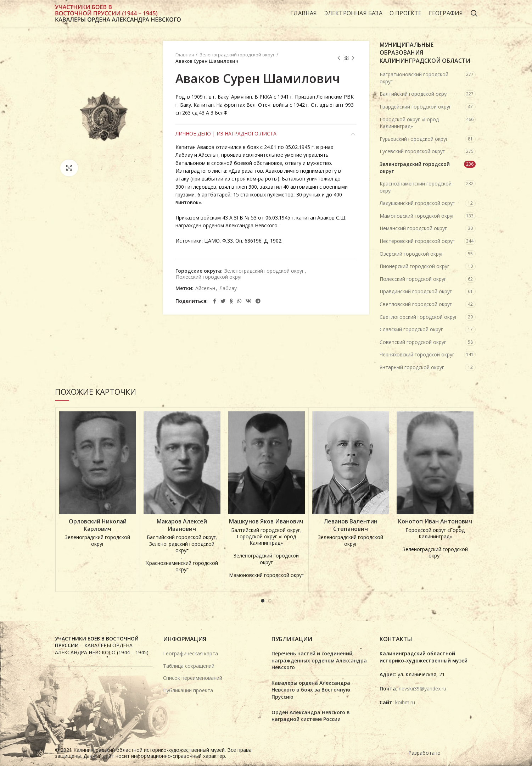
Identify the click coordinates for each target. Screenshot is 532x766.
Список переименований (193, 678)
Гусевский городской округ (412, 151)
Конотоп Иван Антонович (435, 521)
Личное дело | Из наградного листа (226, 134)
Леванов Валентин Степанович (351, 525)
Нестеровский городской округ (417, 241)
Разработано (425, 753)
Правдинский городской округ (416, 291)
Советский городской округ (413, 342)
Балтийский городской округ (414, 94)
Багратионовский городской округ (414, 78)
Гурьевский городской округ (414, 139)
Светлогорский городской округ (418, 317)
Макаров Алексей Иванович (182, 525)
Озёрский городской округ (411, 254)
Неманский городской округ (413, 228)
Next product (353, 58)
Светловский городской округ (416, 304)
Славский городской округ (411, 329)
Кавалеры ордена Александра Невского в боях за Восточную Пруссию (311, 690)
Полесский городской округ (209, 277)
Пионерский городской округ (415, 266)
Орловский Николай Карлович (98, 525)
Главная (185, 55)
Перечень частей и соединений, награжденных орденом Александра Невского (319, 660)
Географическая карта (191, 653)
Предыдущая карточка (339, 58)
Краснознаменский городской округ (416, 187)
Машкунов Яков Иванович (266, 521)
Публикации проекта (188, 690)
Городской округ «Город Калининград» (409, 123)
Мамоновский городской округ (417, 216)
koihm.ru (405, 702)
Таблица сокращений (189, 666)
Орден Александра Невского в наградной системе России (311, 716)
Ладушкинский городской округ (417, 203)
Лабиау (228, 288)
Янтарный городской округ (412, 367)
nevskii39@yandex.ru (422, 689)
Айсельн (205, 288)
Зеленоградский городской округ (237, 55)
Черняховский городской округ (417, 354)
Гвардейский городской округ (415, 107)
